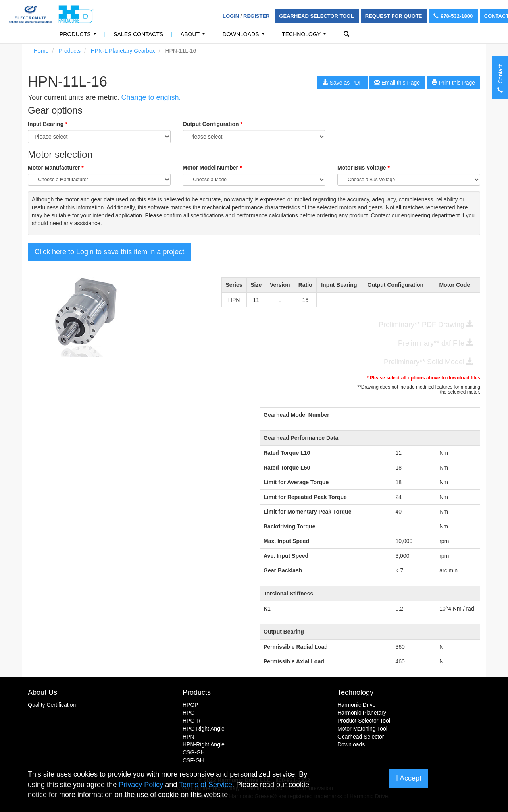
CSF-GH (193, 760)
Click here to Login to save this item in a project (109, 252)
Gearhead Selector (361, 737)
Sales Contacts (138, 34)
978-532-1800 (454, 16)
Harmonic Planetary (362, 713)
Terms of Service (206, 785)
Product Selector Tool (364, 721)
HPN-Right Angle (204, 744)
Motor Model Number (212, 168)
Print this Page (453, 83)
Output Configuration (213, 124)
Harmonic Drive (356, 705)
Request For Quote (394, 16)
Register (256, 16)
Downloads (245, 36)
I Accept (409, 778)
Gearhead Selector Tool (317, 16)
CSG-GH (194, 752)
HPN (189, 737)
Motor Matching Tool (362, 729)
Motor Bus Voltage (364, 168)
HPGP (190, 705)
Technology (306, 36)
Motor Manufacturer (56, 168)
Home (41, 51)
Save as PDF (343, 83)
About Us (42, 692)
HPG (189, 713)
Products (79, 36)
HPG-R (191, 721)
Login (231, 16)
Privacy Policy (141, 785)
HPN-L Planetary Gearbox (123, 51)
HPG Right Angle (204, 729)
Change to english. (151, 97)
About (194, 36)
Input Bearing (48, 124)
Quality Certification (52, 705)
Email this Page (397, 83)
